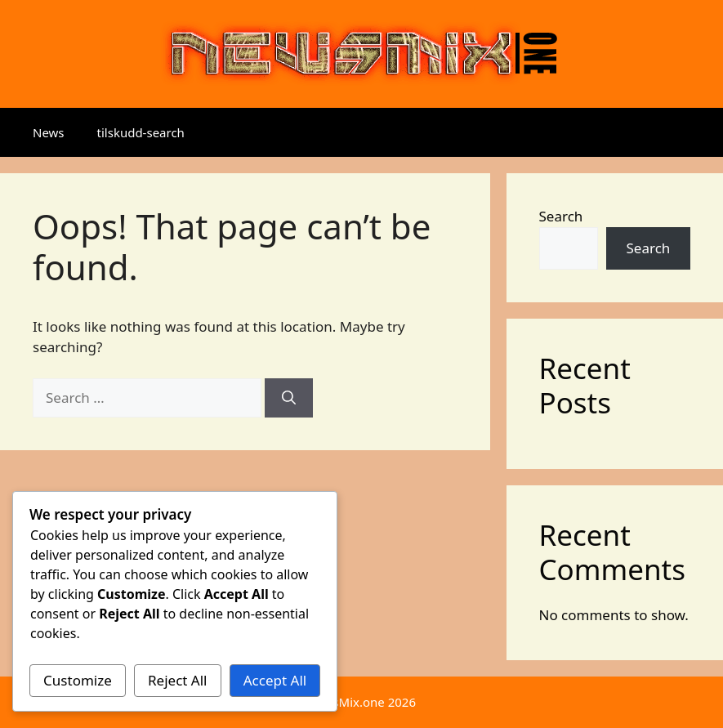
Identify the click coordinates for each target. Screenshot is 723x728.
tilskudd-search (141, 132)
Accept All (275, 680)
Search (561, 216)
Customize (78, 680)
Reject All (178, 680)
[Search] (289, 398)
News (49, 132)
